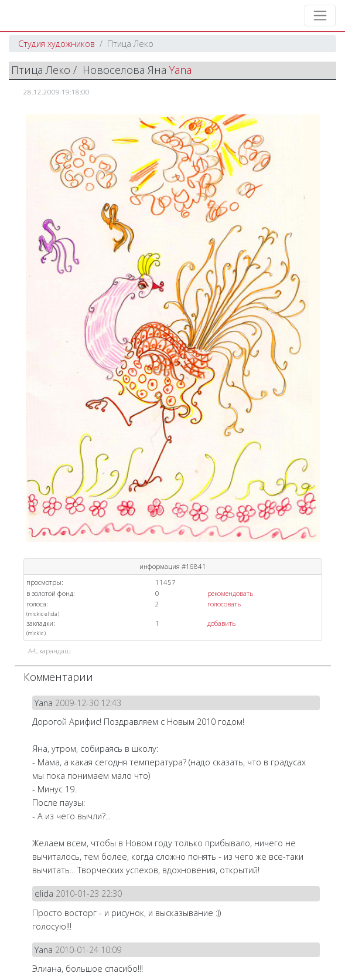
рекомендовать (230, 593)
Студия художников (57, 44)
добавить (221, 623)
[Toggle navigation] (320, 16)
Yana (180, 70)
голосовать (224, 604)
